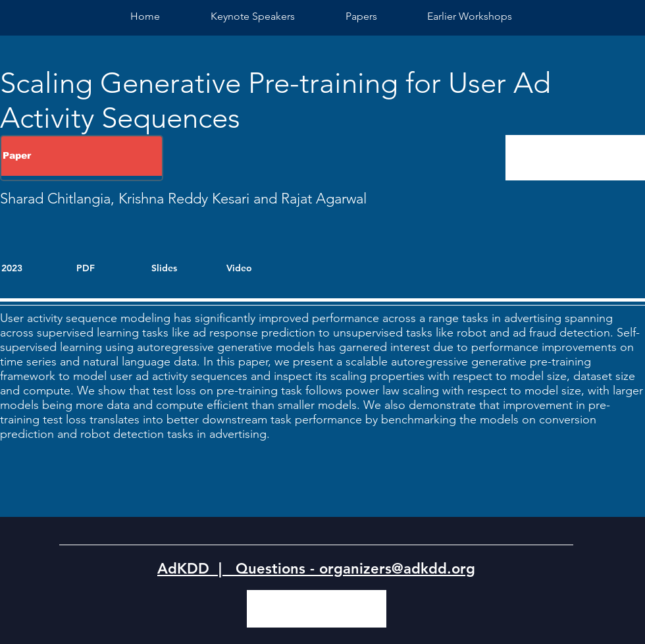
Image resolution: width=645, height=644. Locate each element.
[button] (470, 16)
